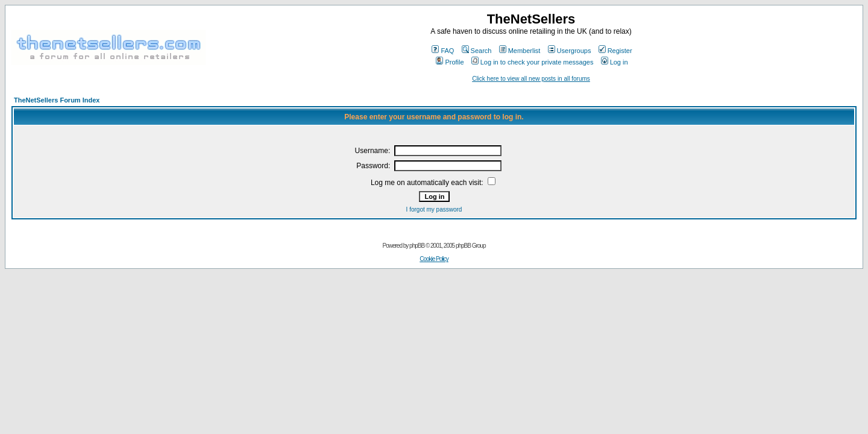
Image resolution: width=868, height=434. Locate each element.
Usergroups (570, 51)
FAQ (443, 51)
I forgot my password (434, 209)
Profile (450, 62)
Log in (615, 62)
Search (477, 51)
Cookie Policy (434, 259)
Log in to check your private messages (533, 62)
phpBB (417, 246)
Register (615, 51)
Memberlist (520, 51)
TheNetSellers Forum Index (57, 100)
